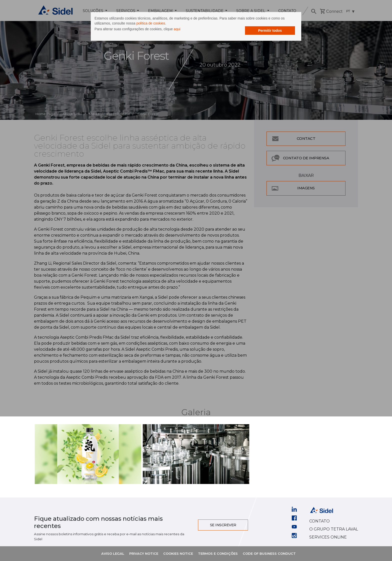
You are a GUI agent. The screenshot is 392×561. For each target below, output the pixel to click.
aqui (207, 32)
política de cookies (229, 26)
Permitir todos (240, 33)
